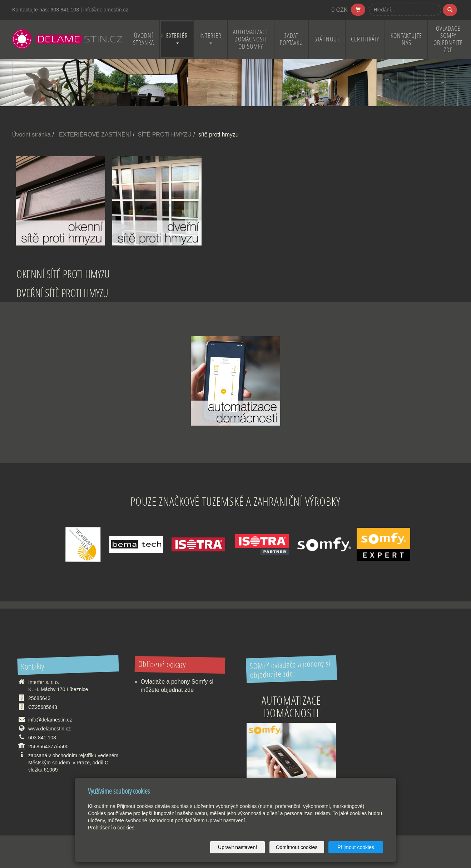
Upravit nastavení (237, 847)
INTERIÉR (210, 38)
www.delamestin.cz (49, 729)
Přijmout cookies (356, 847)
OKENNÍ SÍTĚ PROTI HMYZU (63, 274)
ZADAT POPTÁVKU (291, 39)
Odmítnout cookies (297, 847)
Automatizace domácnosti (291, 707)
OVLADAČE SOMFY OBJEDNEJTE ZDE (448, 39)
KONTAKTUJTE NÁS (406, 39)
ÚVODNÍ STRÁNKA (143, 39)
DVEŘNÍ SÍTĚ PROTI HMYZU (62, 293)
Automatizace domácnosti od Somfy (251, 39)
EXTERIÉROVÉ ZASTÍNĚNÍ (95, 135)
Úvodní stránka (31, 135)
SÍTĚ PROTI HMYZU (165, 135)
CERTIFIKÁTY (365, 39)
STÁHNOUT (327, 39)
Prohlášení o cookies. (112, 828)
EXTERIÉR (177, 38)
